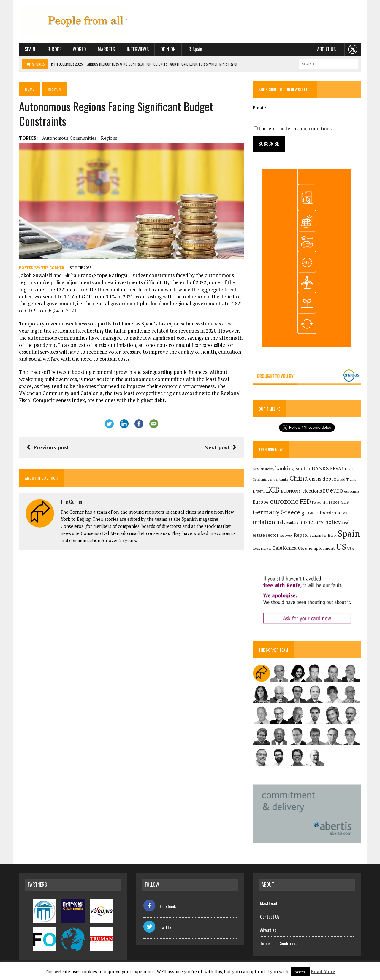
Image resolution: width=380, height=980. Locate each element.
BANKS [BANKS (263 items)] (320, 468)
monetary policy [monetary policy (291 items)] (320, 522)
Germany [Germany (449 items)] (266, 512)
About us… (328, 49)
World (79, 49)
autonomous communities (69, 138)
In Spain (54, 89)
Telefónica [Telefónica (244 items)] (284, 548)
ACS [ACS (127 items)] (256, 469)
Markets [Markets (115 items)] (292, 523)
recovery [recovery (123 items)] (286, 535)
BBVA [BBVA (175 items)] (336, 469)
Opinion (168, 49)
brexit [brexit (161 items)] (348, 469)
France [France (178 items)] (333, 502)
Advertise (268, 930)
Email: (259, 108)
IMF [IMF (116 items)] (344, 513)
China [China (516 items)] (299, 478)
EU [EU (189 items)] (326, 491)
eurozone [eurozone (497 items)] (284, 501)
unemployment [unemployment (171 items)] (320, 548)
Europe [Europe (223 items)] (261, 502)
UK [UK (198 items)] (301, 548)
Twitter (158, 927)
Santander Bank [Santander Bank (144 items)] (323, 535)
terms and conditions (309, 128)
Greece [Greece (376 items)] (290, 512)
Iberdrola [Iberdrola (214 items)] (330, 513)
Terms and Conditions (279, 943)
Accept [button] (300, 972)
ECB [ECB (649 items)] (273, 490)
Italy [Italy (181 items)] (281, 522)
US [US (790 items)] (341, 547)
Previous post (48, 447)
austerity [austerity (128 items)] (267, 469)
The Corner (53, 267)
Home (30, 89)
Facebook (160, 906)
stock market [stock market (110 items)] (262, 549)
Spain (30, 49)
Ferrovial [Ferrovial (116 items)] (319, 503)
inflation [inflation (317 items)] (264, 522)
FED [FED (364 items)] (305, 502)
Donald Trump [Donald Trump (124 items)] (345, 479)
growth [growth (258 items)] (310, 513)
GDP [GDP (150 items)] (345, 502)
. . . (353, 49)
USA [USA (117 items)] (351, 549)
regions (109, 138)
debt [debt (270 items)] (328, 479)
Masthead (269, 903)
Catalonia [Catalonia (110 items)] (260, 479)
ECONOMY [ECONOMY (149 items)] (291, 491)
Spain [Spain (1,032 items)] (349, 533)
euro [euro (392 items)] (336, 490)
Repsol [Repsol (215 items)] (301, 535)
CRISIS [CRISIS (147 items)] (315, 479)
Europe (54, 49)
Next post (220, 447)
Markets (106, 49)
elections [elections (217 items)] (312, 491)
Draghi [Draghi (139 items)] (259, 491)
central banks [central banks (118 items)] (278, 479)
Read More (323, 971)
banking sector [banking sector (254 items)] (293, 468)
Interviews (138, 49)
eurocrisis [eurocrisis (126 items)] (352, 491)
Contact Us (270, 917)
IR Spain (195, 49)
